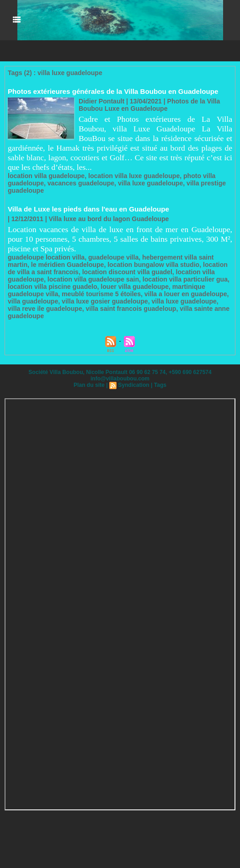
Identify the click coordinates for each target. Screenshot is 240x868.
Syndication (133, 385)
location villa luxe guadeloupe (133, 176)
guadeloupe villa (113, 257)
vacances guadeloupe (80, 183)
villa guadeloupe (33, 301)
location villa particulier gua (184, 279)
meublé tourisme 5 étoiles (101, 294)
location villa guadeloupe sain (93, 279)
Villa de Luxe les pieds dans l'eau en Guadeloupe (88, 209)
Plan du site (89, 385)
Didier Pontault (101, 101)
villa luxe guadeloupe (150, 183)
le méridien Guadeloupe (67, 265)
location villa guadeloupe (46, 176)
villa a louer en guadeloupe (185, 294)
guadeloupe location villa (46, 257)
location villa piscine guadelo (52, 287)
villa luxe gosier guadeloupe (104, 301)
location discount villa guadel (127, 272)
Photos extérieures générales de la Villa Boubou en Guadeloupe (112, 91)
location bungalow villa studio (153, 265)
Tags (160, 385)
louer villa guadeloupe (134, 287)
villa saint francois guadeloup (116, 309)
